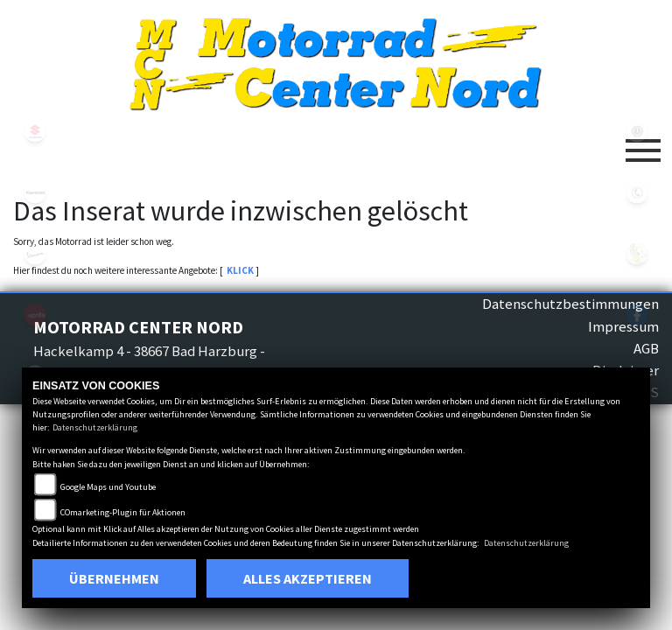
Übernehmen (114, 578)
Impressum (623, 326)
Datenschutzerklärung (95, 427)
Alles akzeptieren (308, 578)
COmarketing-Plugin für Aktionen (123, 512)
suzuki (35, 131)
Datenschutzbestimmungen (570, 304)
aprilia (35, 315)
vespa (35, 254)
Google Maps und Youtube (108, 487)
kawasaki (35, 192)
